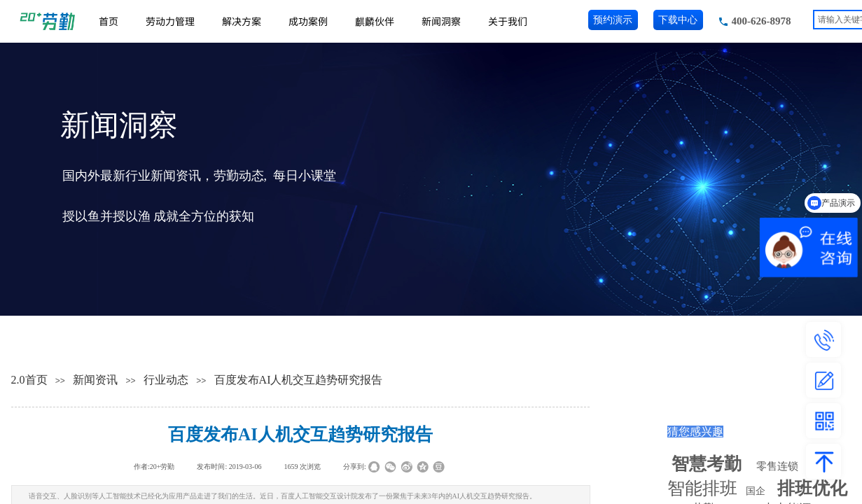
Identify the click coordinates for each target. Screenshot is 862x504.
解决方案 (242, 21)
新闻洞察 (441, 21)
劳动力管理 (170, 21)
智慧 (707, 464)
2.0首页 (29, 380)
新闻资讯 (95, 380)
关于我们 (508, 21)
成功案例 (308, 21)
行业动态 (166, 380)
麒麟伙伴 (375, 21)
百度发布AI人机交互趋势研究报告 (299, 380)
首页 (109, 21)
